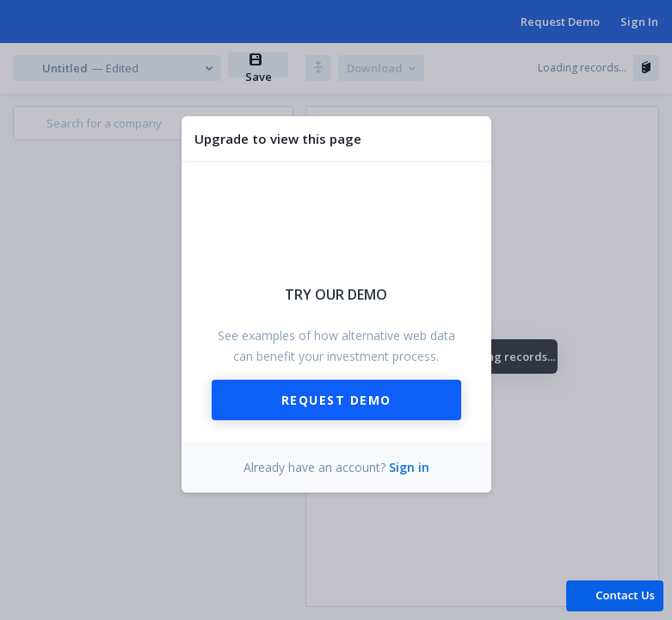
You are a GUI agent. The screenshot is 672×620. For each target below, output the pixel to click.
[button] (615, 595)
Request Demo (336, 400)
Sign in (409, 467)
